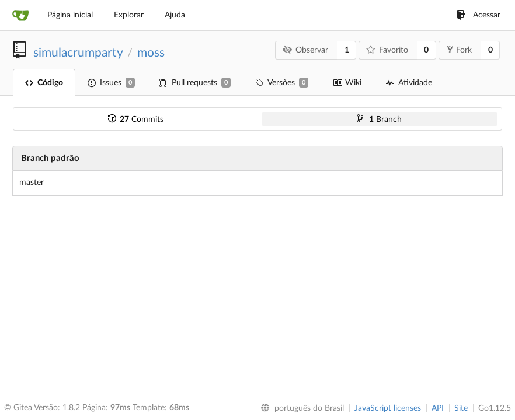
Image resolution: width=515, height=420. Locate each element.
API (438, 408)
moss (151, 53)
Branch (380, 120)
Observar (306, 50)
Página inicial (70, 15)
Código (44, 83)
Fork (460, 50)
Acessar (479, 15)
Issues (111, 83)
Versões (282, 83)
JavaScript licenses (388, 408)
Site (461, 408)
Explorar (129, 15)
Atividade (409, 83)
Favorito (387, 50)
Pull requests (195, 83)
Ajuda (175, 15)
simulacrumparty (78, 53)
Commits (136, 120)
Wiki (347, 83)
